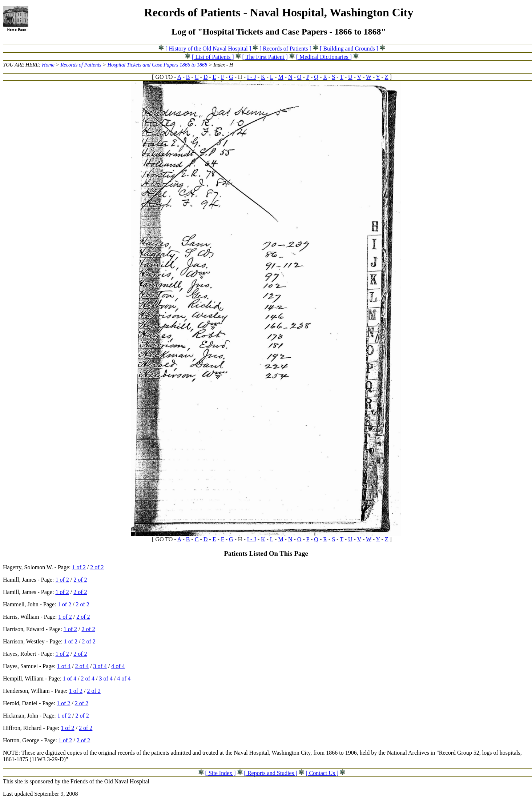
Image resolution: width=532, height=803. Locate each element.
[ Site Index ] (221, 773)
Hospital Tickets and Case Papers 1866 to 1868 (158, 65)
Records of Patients (81, 65)
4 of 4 (118, 666)
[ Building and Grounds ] (349, 49)
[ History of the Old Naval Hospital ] (208, 49)
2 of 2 (97, 567)
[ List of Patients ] (213, 57)
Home (48, 65)
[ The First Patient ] (265, 57)
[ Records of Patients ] (285, 49)
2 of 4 (82, 666)
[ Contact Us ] (322, 773)
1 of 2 (79, 567)
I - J (252, 77)
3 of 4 (100, 666)
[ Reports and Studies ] (271, 773)
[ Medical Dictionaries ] (324, 57)
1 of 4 (64, 666)
